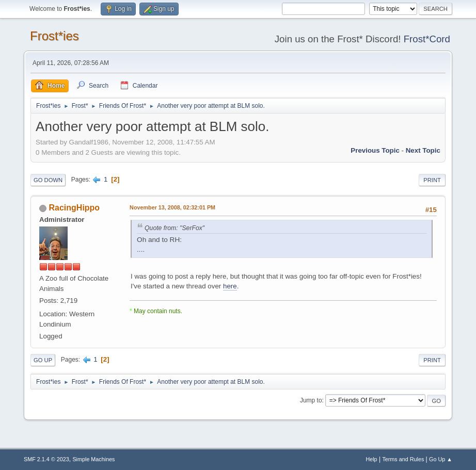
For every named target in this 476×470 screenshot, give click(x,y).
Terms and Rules (403, 459)
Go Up (43, 360)
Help (371, 459)
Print (432, 180)
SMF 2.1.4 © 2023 (46, 459)
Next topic (423, 150)
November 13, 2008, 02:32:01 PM (172, 207)
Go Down (48, 180)
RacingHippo (75, 208)
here (230, 286)
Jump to (311, 400)
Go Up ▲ (441, 459)
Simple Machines (93, 459)
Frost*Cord (427, 39)
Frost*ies (54, 36)
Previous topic (375, 150)
